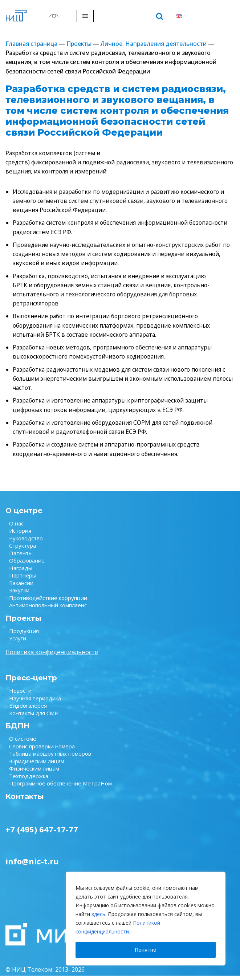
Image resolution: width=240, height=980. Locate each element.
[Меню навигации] (85, 16)
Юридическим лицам (37, 765)
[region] (146, 919)
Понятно (146, 950)
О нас (16, 528)
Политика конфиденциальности (52, 656)
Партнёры (23, 580)
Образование (27, 565)
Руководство (26, 543)
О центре (24, 515)
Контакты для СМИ (34, 717)
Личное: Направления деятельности (154, 44)
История (20, 535)
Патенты (21, 557)
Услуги (18, 643)
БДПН (18, 730)
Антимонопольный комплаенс (48, 609)
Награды (21, 572)
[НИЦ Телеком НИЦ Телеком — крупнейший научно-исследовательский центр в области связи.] (16, 16)
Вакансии (21, 587)
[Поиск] (160, 16)
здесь (98, 914)
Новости (20, 695)
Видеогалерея (28, 710)
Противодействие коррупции (48, 602)
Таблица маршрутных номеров (50, 758)
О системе (23, 743)
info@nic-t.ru (32, 865)
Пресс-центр (31, 682)
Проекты (79, 44)
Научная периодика (35, 703)
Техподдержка (29, 780)
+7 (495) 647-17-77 (42, 833)
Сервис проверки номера (42, 751)
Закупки (19, 595)
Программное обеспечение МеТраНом (60, 788)
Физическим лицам (34, 773)
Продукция (24, 635)
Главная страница (31, 44)
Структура (23, 550)
